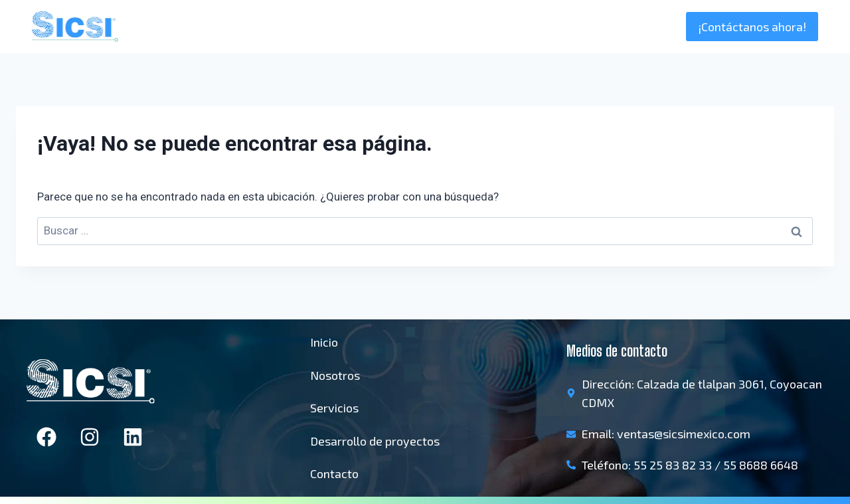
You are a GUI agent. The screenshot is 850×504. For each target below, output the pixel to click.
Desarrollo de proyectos (375, 441)
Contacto (334, 473)
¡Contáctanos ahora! (752, 27)
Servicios (334, 408)
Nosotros (573, 27)
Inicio (519, 27)
